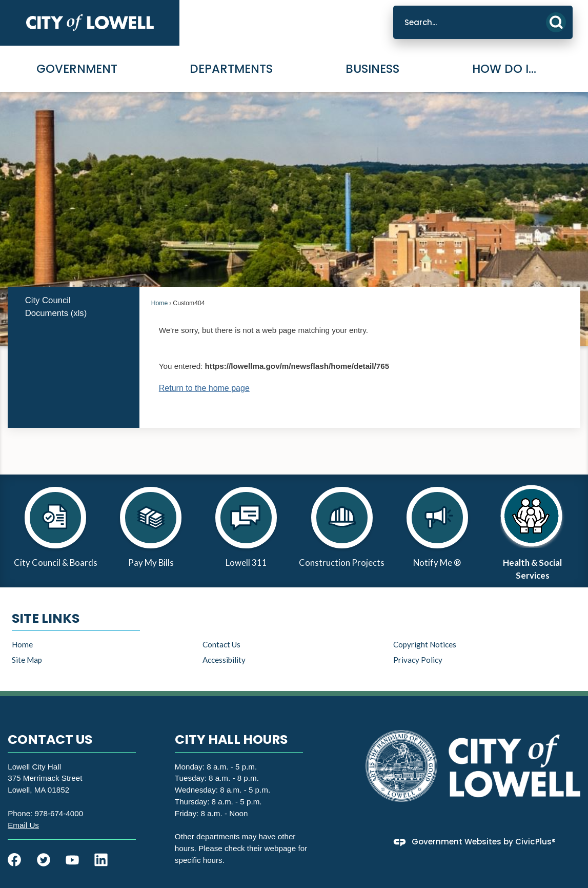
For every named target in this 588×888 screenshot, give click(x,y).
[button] (556, 22)
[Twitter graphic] (44, 860)
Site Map (27, 660)
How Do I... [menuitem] (504, 69)
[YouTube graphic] (72, 860)
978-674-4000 (59, 813)
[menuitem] (74, 307)
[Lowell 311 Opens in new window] (246, 531)
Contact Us (221, 644)
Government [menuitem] (77, 69)
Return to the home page (204, 388)
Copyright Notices (425, 644)
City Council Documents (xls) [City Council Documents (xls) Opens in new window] (56, 307)
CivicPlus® (535, 842)
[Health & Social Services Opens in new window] (533, 531)
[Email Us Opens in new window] (23, 825)
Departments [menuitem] (231, 69)
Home (159, 303)
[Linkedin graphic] (101, 860)
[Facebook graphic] (14, 860)
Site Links (46, 618)
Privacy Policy (418, 660)
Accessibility (224, 660)
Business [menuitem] (372, 69)
